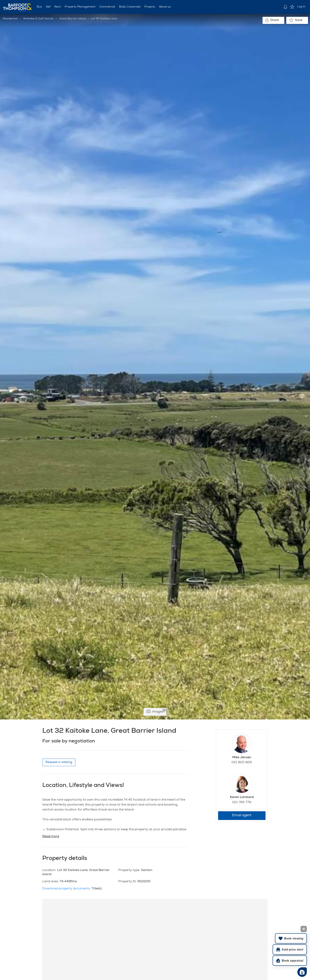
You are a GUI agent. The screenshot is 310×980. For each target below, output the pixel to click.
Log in (301, 7)
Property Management (80, 7)
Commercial (107, 7)
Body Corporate (130, 7)
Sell (48, 7)
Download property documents (66, 889)
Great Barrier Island (73, 19)
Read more (51, 837)
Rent (58, 7)
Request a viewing (59, 762)
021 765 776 (242, 803)
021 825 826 (242, 763)
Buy (39, 7)
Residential (10, 19)
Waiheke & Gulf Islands (38, 19)
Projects (150, 7)
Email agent (242, 816)
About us (165, 7)
